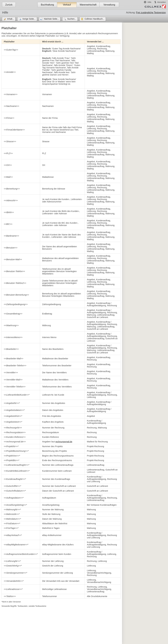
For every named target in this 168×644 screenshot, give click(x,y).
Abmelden (161, 2)
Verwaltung (109, 5)
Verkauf (67, 5)
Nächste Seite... (51, 19)
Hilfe (149, 2)
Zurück (9, 5)
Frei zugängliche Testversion (151, 13)
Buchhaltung (47, 5)
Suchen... (72, 19)
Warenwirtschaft (88, 5)
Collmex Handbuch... (94, 19)
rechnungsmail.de (64, 442)
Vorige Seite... (29, 19)
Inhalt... (10, 19)
